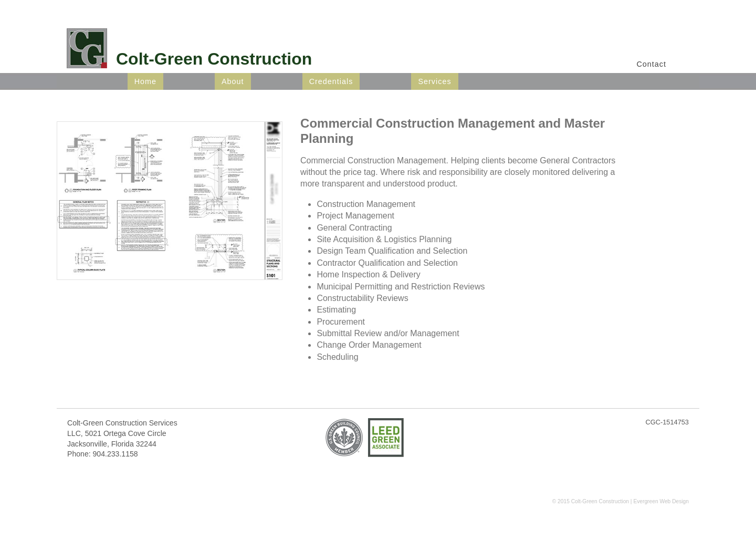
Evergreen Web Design (661, 501)
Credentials (331, 81)
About (233, 81)
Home (145, 81)
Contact (651, 64)
